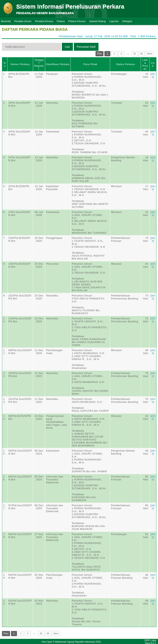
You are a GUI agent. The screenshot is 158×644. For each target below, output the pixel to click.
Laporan (114, 21)
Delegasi (127, 21)
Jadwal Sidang (97, 21)
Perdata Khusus (44, 21)
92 (135, 54)
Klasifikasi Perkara (58, 64)
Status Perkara (125, 64)
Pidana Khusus (77, 21)
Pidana (61, 21)
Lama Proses (145, 64)
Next (149, 54)
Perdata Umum (23, 21)
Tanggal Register (39, 64)
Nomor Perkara (20, 64)
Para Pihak (90, 64)
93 (142, 54)
